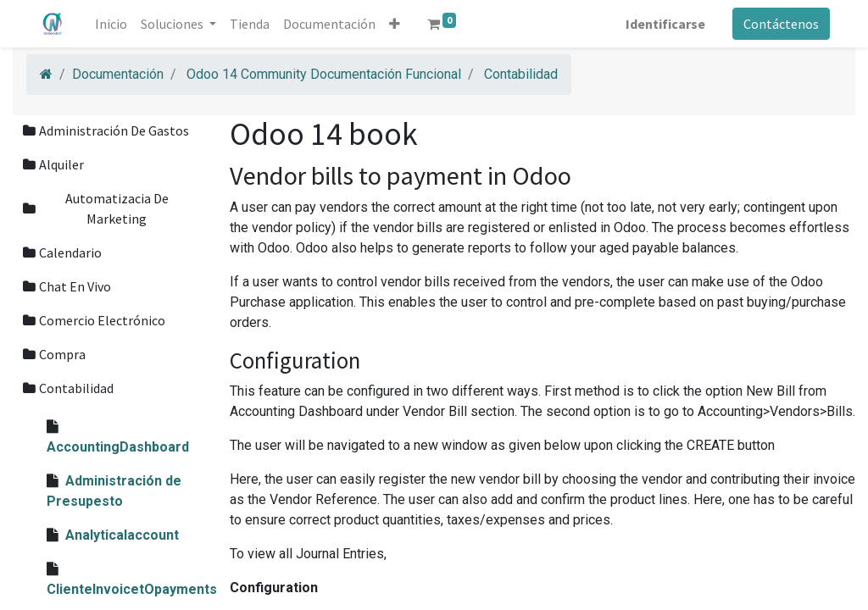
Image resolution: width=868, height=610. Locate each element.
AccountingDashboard (118, 447)
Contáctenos (779, 24)
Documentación (118, 74)
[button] (397, 24)
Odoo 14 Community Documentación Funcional (324, 74)
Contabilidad (521, 74)
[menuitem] (114, 24)
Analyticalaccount (122, 535)
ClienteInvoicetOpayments (132, 589)
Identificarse (664, 24)
